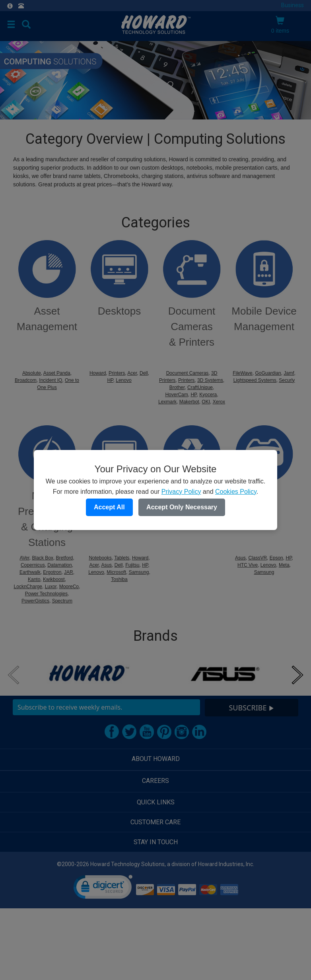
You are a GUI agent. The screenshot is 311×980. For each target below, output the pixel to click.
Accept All (109, 507)
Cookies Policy (236, 492)
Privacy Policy (181, 492)
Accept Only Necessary (182, 507)
